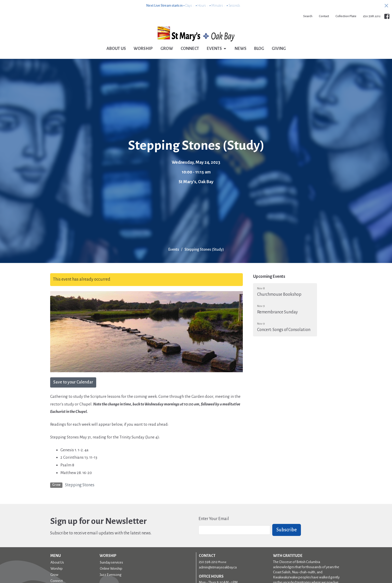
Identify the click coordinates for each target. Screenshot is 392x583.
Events (217, 49)
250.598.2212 (372, 16)
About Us (116, 49)
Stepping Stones (80, 485)
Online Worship (111, 569)
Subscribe (287, 530)
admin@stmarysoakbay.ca (218, 567)
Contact (324, 16)
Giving (279, 49)
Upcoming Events (269, 277)
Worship (143, 49)
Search (308, 16)
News (241, 49)
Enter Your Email (214, 519)
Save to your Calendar (73, 382)
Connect (190, 49)
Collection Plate (346, 16)
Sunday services (111, 562)
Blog (259, 49)
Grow (167, 49)
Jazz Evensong (111, 575)
